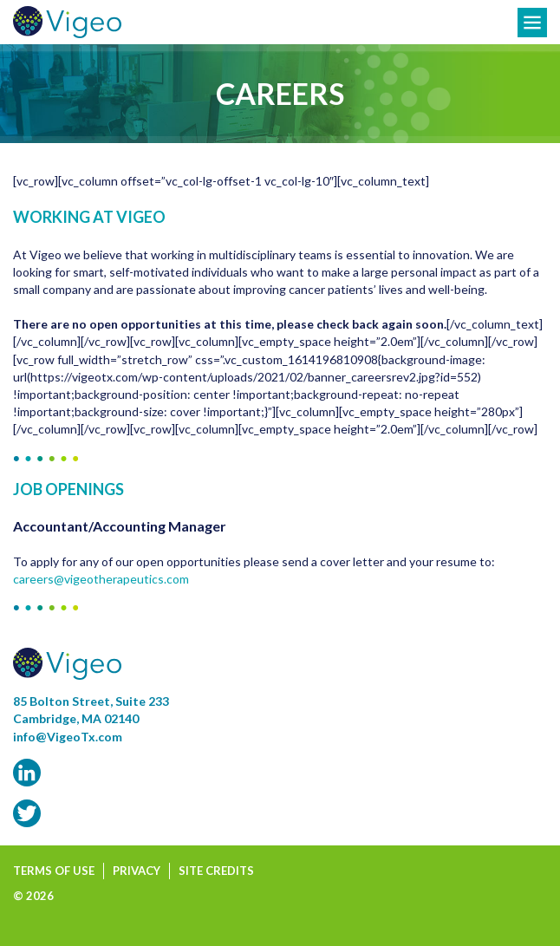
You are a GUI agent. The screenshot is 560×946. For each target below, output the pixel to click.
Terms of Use (54, 871)
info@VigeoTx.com (68, 737)
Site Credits (216, 871)
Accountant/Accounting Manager (120, 526)
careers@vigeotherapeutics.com (101, 579)
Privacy (137, 871)
